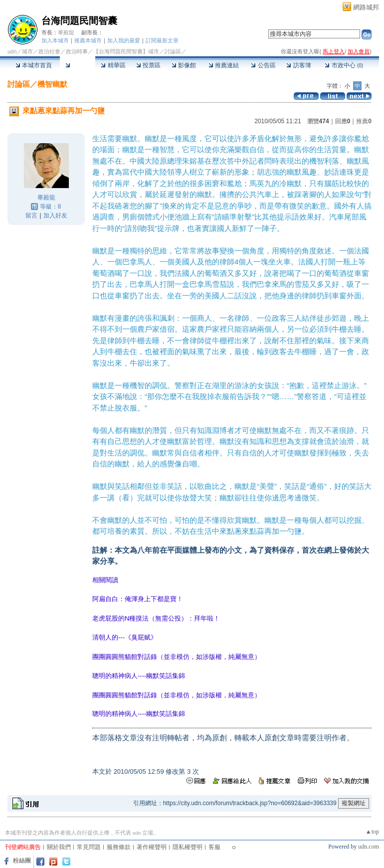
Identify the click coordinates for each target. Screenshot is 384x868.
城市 (27, 51)
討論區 (78, 65)
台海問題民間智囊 (79, 21)
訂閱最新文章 (162, 40)
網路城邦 (366, 7)
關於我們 (59, 847)
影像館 (184, 65)
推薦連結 (224, 65)
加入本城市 (55, 40)
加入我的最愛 (124, 40)
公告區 (263, 65)
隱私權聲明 (188, 847)
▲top (372, 832)
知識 (204, 430)
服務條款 (119, 847)
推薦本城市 (88, 40)
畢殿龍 (66, 32)
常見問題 (89, 847)
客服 (214, 847)
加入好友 (55, 216)
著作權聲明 (152, 847)
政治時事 (77, 51)
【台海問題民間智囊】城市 (126, 51)
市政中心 (344, 65)
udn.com (369, 847)
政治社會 (49, 51)
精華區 (113, 65)
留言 (31, 216)
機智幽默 (52, 84)
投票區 (148, 65)
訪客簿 (298, 65)
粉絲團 (22, 861)
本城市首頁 (34, 65)
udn (12, 51)
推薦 (364, 121)
